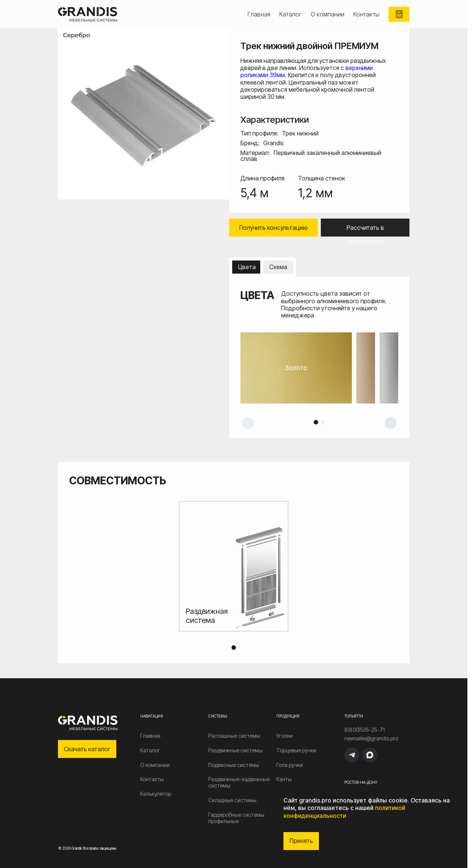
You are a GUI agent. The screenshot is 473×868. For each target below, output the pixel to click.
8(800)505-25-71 (365, 730)
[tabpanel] (319, 368)
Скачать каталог (87, 749)
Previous (248, 423)
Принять (301, 841)
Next (391, 423)
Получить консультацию (274, 228)
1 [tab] (316, 422)
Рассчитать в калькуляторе (365, 230)
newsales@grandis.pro (371, 738)
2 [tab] (323, 422)
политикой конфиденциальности (344, 812)
